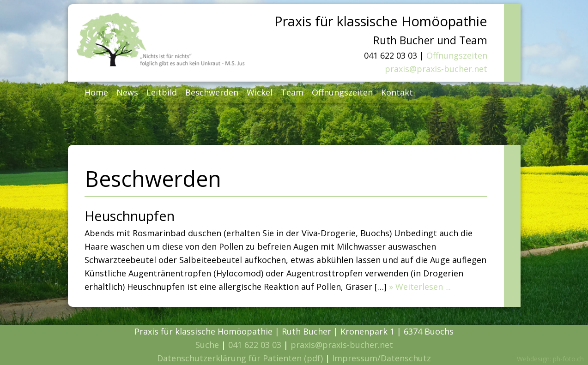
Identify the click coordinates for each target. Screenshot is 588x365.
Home (96, 92)
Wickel (260, 92)
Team (292, 92)
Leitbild (162, 92)
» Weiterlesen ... (420, 287)
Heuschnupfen (130, 216)
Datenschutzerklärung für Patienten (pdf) (240, 358)
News (127, 92)
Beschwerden (212, 92)
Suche (207, 345)
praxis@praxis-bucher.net (436, 69)
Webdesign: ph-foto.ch (550, 359)
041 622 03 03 (255, 345)
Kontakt (397, 92)
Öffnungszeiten (457, 55)
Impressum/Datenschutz (382, 358)
